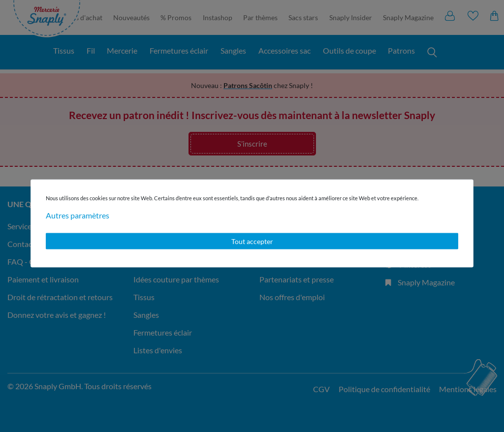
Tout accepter (252, 241)
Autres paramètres (78, 215)
